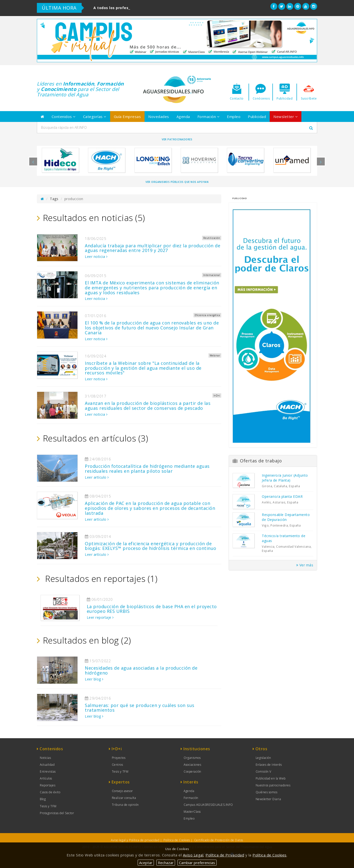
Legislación (263, 758)
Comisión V (264, 772)
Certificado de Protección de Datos (219, 840)
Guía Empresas (127, 117)
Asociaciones (192, 765)
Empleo (234, 117)
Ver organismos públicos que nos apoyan (177, 182)
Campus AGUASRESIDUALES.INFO (208, 805)
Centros (118, 765)
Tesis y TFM (48, 806)
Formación (209, 117)
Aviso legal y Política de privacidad (135, 840)
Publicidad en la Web (271, 778)
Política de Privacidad (225, 855)
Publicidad (257, 117)
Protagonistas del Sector (57, 813)
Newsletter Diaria (268, 799)
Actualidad (47, 765)
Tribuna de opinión (125, 805)
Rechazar (166, 863)
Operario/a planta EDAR (282, 496)
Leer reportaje (100, 617)
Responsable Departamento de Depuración (286, 517)
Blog (43, 799)
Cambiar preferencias (197, 863)
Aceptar (146, 863)
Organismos (192, 758)
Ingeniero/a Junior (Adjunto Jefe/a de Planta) (285, 478)
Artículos (46, 778)
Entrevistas (48, 772)
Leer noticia (96, 257)
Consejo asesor (122, 791)
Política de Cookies (177, 840)
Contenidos (64, 117)
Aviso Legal (193, 855)
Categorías (95, 117)
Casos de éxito (50, 792)
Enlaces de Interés (269, 765)
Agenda (183, 117)
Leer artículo (97, 477)
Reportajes (48, 785)
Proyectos (119, 758)
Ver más (305, 565)
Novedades (159, 117)
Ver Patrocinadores (177, 139)
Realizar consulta (124, 798)
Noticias (45, 758)
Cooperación (192, 772)
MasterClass (192, 812)
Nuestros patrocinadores (273, 785)
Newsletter (286, 117)
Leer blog (94, 679)
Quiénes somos (267, 792)
